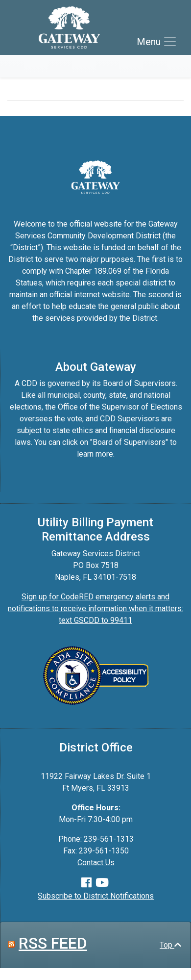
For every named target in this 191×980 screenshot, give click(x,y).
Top (170, 945)
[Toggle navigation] (157, 42)
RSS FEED (53, 943)
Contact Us (96, 863)
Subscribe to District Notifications (96, 896)
